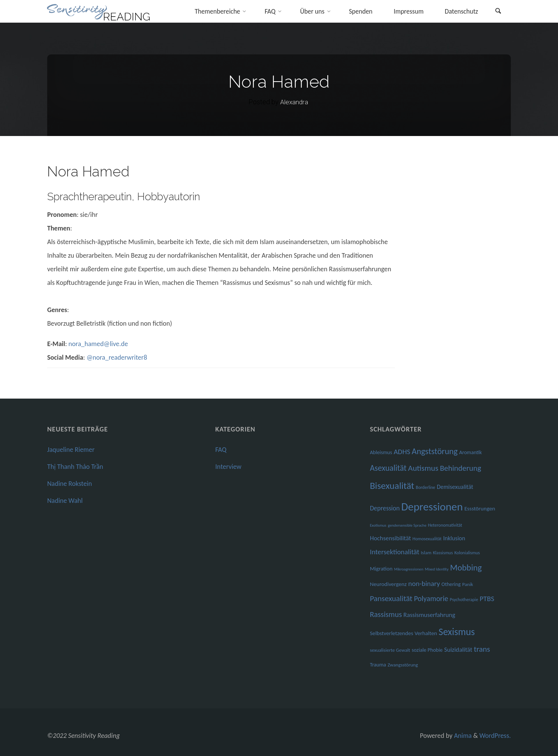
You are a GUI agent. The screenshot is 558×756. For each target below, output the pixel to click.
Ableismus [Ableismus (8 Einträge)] (381, 452)
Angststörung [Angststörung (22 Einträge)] (435, 451)
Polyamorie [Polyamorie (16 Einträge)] (431, 598)
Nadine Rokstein (69, 484)
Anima (462, 736)
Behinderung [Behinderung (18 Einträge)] (460, 468)
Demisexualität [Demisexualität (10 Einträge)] (455, 487)
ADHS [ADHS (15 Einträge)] (402, 452)
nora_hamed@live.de (98, 344)
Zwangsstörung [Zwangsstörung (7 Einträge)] (403, 665)
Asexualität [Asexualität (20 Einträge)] (388, 468)
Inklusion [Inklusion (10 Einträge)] (454, 538)
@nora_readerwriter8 (117, 357)
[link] (498, 12)
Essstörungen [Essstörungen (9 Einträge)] (480, 509)
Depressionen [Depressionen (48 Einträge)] (432, 507)
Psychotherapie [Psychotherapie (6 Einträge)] (464, 599)
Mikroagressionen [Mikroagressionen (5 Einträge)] (409, 569)
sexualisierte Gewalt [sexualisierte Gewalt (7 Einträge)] (390, 650)
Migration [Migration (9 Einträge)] (381, 569)
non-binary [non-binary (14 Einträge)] (424, 584)
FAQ (221, 450)
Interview (228, 467)
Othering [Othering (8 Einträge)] (451, 584)
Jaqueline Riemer (71, 450)
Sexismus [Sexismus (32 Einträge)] (457, 632)
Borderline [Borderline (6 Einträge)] (425, 487)
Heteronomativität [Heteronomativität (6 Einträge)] (445, 525)
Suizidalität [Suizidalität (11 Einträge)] (458, 650)
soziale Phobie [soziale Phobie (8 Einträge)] (427, 650)
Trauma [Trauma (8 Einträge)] (378, 665)
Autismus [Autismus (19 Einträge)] (423, 468)
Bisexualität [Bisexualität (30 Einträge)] (392, 486)
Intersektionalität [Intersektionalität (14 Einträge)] (395, 552)
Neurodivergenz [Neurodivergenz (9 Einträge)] (388, 584)
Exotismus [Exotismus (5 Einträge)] (378, 525)
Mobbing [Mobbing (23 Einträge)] (466, 567)
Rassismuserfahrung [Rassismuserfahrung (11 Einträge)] (429, 615)
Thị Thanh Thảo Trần (75, 467)
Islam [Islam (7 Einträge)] (426, 553)
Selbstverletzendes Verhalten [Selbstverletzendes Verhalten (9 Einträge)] (404, 633)
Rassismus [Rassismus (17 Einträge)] (386, 614)
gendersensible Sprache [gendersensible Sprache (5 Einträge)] (407, 525)
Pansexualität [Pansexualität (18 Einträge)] (391, 598)
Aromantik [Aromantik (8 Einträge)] (470, 452)
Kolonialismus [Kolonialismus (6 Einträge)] (467, 553)
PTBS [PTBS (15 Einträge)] (487, 599)
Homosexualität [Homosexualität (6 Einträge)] (427, 539)
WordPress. (495, 736)
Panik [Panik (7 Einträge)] (468, 584)
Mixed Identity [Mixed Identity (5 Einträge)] (437, 569)
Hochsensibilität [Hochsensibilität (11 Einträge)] (391, 538)
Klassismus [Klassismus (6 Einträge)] (443, 553)
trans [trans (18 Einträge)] (482, 649)
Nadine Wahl (65, 501)
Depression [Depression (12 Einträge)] (385, 508)
